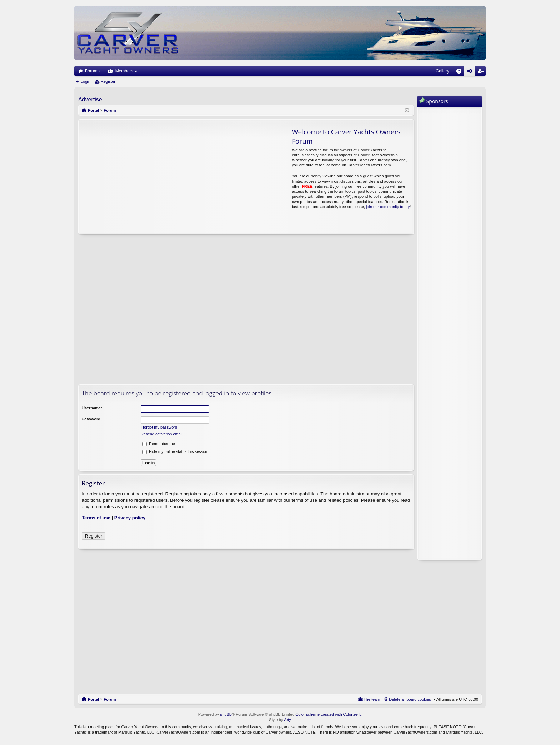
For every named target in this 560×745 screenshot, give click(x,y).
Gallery (442, 71)
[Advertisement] (146, 177)
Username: (92, 408)
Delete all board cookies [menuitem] (410, 699)
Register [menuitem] (482, 72)
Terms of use (96, 518)
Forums (92, 71)
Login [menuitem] (471, 72)
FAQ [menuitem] (461, 72)
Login (86, 81)
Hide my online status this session (175, 451)
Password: (92, 419)
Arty (287, 720)
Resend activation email (162, 434)
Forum (110, 699)
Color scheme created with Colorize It (328, 714)
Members (124, 71)
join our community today (388, 207)
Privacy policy (130, 518)
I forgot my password (159, 427)
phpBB (226, 714)
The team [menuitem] (372, 699)
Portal (93, 110)
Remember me (159, 444)
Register (108, 81)
